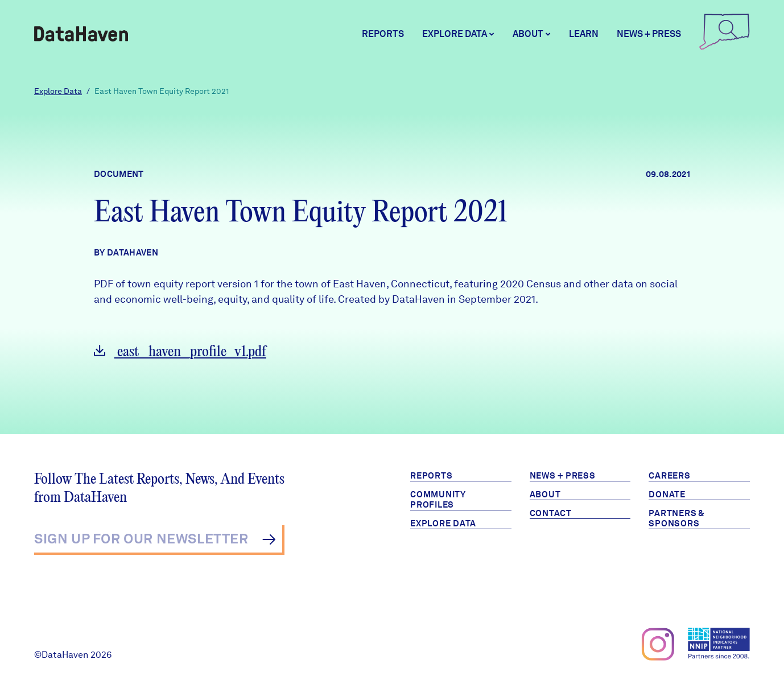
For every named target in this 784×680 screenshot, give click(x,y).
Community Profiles (438, 500)
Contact (551, 513)
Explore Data (58, 91)
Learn (584, 34)
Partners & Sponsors (677, 518)
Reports (383, 34)
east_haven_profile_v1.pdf (180, 352)
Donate (667, 494)
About (545, 494)
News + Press (649, 34)
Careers (669, 476)
